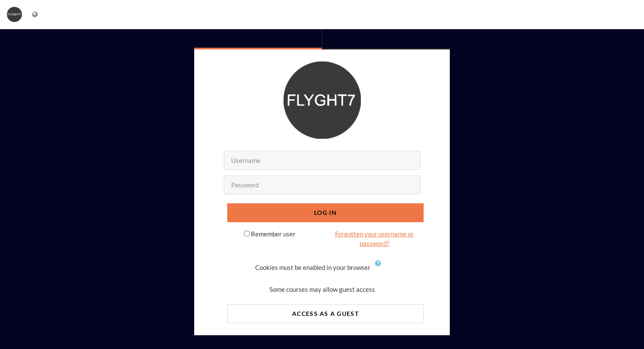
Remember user (273, 234)
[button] (380, 268)
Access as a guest (325, 314)
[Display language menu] (36, 14)
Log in (325, 213)
